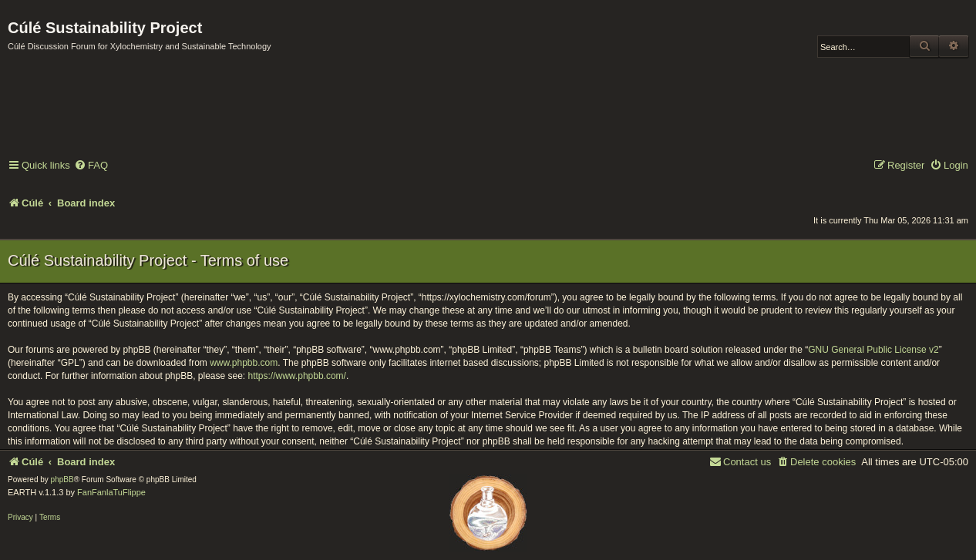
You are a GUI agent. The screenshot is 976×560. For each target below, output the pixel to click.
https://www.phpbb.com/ (297, 376)
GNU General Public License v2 (873, 350)
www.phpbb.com (244, 363)
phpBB (62, 480)
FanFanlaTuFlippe (111, 492)
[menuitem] (91, 166)
